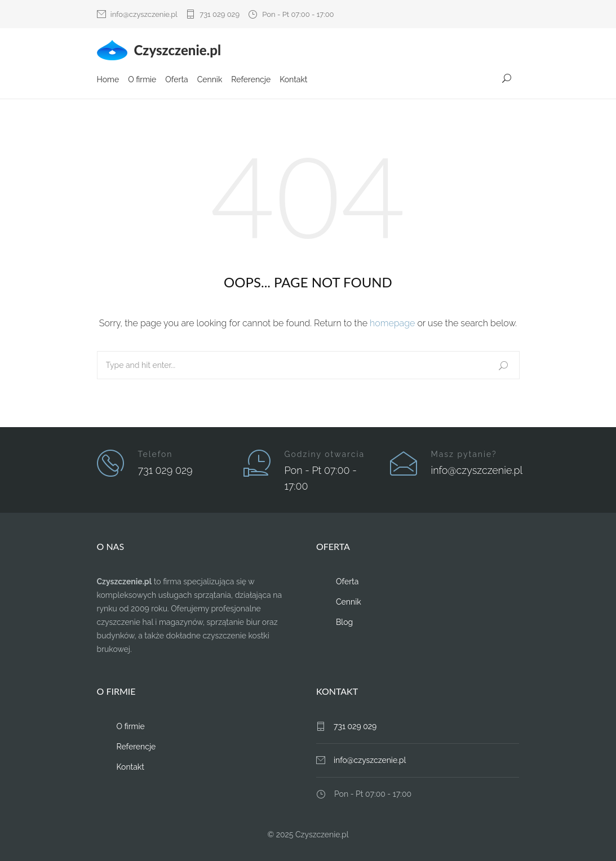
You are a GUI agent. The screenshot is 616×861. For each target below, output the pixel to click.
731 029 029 (220, 14)
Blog (344, 622)
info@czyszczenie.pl (144, 14)
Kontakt (293, 81)
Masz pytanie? (464, 454)
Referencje (251, 81)
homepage (392, 323)
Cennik (210, 81)
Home (108, 81)
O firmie (142, 81)
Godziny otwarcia (325, 454)
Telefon (156, 454)
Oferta (176, 81)
